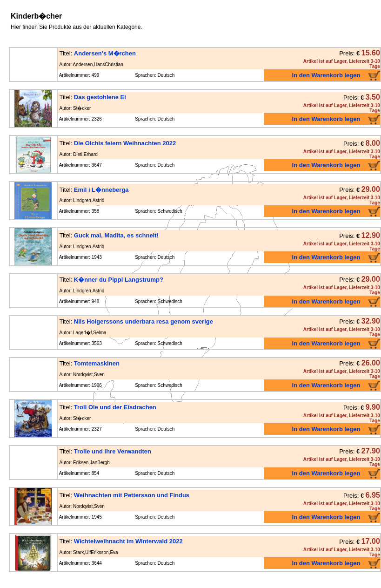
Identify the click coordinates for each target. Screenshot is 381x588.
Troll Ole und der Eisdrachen (115, 407)
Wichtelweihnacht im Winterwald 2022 (128, 541)
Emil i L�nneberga (101, 190)
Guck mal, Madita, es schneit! (116, 235)
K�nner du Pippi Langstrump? (119, 280)
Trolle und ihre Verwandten (113, 451)
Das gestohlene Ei (100, 97)
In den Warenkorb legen (326, 75)
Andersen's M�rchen (105, 53)
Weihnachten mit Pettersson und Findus (132, 495)
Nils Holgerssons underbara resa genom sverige (144, 321)
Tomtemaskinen (97, 363)
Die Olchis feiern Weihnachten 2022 (125, 143)
